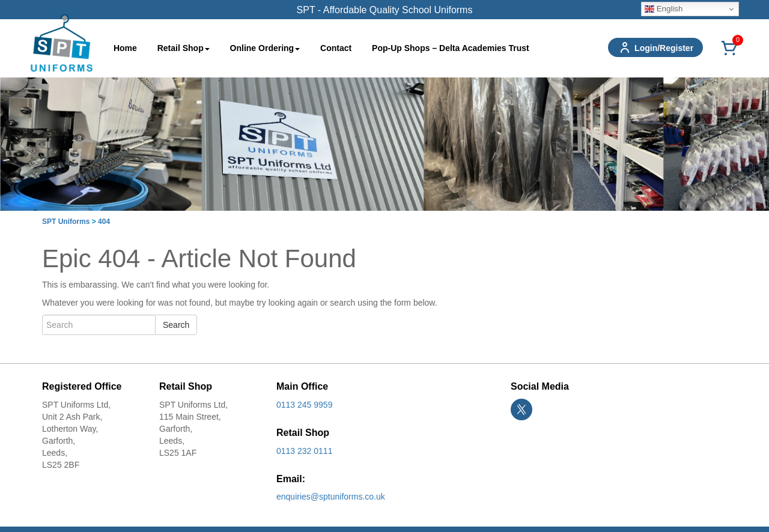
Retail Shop (184, 48)
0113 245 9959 (304, 405)
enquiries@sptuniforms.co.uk (331, 497)
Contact (336, 48)
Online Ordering (265, 48)
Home (125, 48)
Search (176, 325)
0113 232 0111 (304, 451)
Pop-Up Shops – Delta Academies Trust (451, 48)
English (664, 9)
